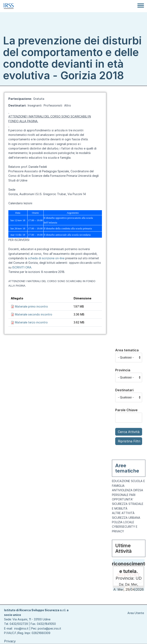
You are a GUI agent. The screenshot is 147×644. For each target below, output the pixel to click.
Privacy (10, 641)
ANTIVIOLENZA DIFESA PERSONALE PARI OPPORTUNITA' (128, 495)
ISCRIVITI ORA (22, 267)
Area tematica (127, 350)
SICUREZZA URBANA (126, 518)
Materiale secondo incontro (34, 314)
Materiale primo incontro (31, 306)
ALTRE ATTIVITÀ (123, 513)
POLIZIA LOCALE (123, 522)
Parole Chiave (126, 410)
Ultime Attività (123, 548)
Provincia (123, 370)
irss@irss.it (21, 628)
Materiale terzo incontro (31, 322)
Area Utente (136, 613)
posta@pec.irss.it (49, 628)
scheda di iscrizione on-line (46, 258)
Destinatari (124, 390)
